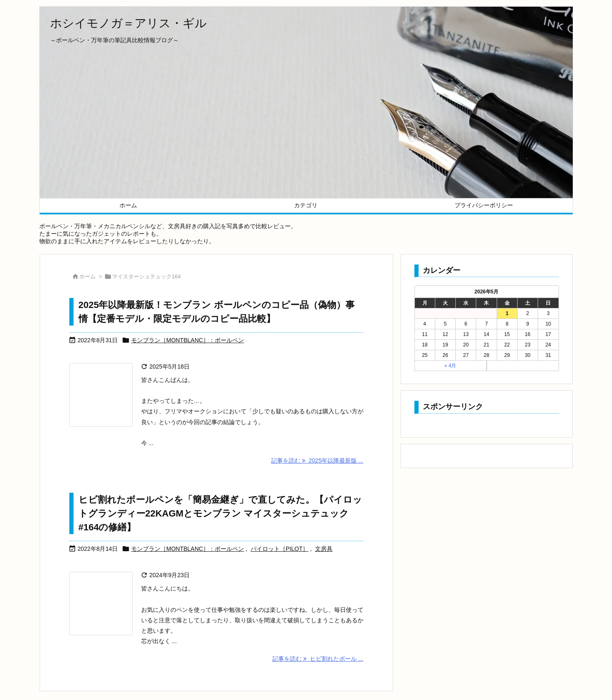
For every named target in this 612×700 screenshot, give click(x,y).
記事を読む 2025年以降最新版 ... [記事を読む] (317, 461)
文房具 (324, 549)
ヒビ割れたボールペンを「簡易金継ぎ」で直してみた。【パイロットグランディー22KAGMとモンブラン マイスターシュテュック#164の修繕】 (220, 513)
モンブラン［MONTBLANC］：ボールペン (188, 340)
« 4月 (451, 366)
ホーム (88, 276)
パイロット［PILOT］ (279, 549)
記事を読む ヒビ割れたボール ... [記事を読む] (318, 659)
